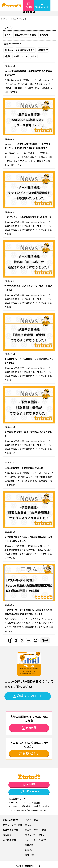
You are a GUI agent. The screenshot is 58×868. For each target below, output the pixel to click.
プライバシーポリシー (36, 835)
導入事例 (7, 835)
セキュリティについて (36, 840)
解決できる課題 (10, 830)
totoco (9, 50)
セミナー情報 (31, 820)
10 (36, 640)
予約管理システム (26, 50)
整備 (8, 56)
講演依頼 (29, 855)
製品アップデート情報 (25, 35)
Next (45, 640)
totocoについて (11, 820)
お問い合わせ (29, 753)
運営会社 (29, 850)
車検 (34, 56)
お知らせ (44, 35)
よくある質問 (9, 840)
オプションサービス (13, 825)
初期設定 (43, 50)
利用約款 (29, 845)
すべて (8, 35)
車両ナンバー (21, 56)
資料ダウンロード (42, 5)
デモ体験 (29, 5)
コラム (28, 825)
